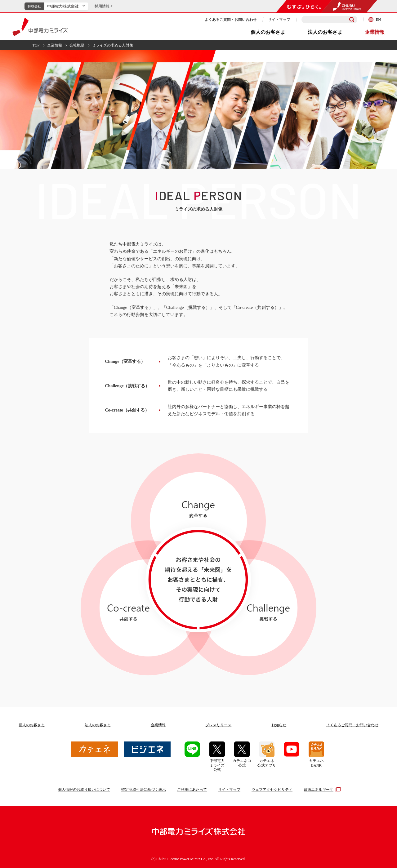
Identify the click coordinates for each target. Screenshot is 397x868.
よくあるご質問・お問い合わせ (231, 20)
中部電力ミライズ (40, 27)
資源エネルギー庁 (321, 790)
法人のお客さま (325, 32)
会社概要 (77, 45)
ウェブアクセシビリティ (272, 790)
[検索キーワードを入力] (329, 20)
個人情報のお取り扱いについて (84, 790)
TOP (36, 45)
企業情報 (375, 32)
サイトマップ (279, 20)
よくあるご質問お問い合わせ (352, 725)
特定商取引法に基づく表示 (144, 790)
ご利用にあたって (192, 790)
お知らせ (279, 725)
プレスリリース (218, 725)
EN (375, 20)
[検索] (352, 20)
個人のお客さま (268, 32)
